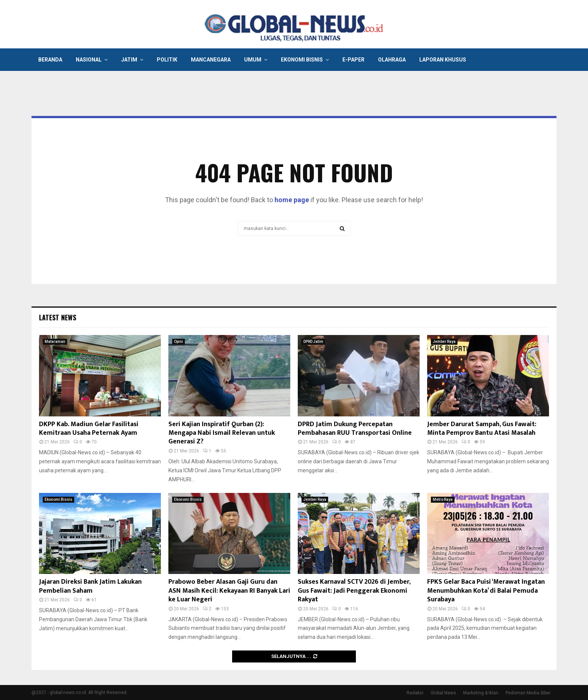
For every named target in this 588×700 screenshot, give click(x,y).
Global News (443, 693)
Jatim (129, 60)
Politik (167, 60)
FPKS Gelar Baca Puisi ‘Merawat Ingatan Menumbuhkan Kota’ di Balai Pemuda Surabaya (486, 591)
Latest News (58, 317)
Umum (253, 60)
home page (292, 200)
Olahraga (392, 60)
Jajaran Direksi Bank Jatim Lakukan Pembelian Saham (90, 586)
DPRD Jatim (313, 342)
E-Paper (353, 60)
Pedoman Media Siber (528, 693)
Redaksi (415, 693)
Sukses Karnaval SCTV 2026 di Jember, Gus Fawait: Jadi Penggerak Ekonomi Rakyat (354, 591)
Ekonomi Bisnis (302, 60)
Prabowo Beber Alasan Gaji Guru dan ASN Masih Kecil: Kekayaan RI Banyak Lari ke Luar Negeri (229, 591)
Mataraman (55, 342)
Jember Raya (444, 342)
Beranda (50, 60)
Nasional (89, 60)
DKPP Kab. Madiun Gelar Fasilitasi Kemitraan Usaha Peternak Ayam (89, 429)
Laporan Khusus (443, 60)
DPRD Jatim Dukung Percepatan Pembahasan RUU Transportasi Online (355, 429)
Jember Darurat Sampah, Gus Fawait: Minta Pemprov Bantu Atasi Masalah (482, 429)
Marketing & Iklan (481, 693)
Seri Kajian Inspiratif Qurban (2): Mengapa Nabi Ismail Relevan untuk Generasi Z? (222, 433)
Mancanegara (211, 60)
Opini (178, 342)
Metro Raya (443, 499)
